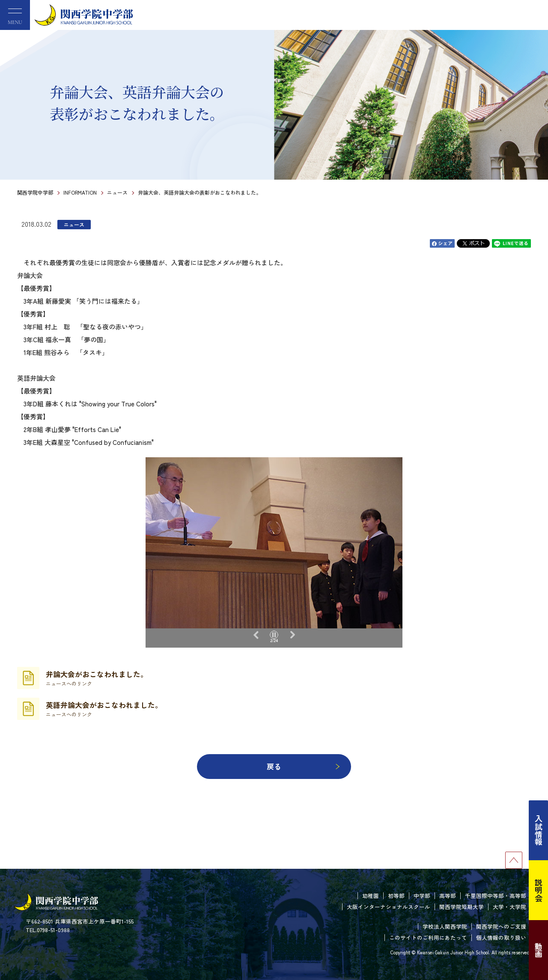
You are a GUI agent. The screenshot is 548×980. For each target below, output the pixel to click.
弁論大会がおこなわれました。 (97, 678)
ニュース (117, 192)
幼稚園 (371, 896)
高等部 (448, 896)
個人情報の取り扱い (501, 937)
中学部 (422, 896)
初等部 (396, 896)
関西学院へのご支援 (501, 926)
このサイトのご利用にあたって (428, 937)
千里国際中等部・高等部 (496, 896)
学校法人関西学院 (445, 926)
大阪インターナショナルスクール (389, 907)
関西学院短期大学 (462, 907)
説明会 (539, 890)
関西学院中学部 (35, 192)
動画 (539, 950)
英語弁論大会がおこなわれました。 (104, 709)
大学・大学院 (509, 907)
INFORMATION (80, 192)
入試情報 (539, 830)
